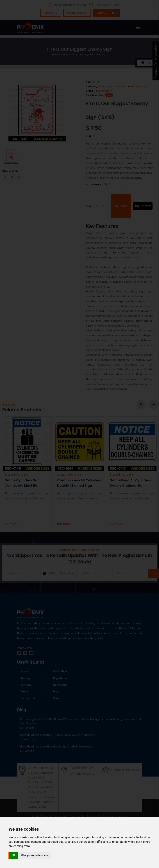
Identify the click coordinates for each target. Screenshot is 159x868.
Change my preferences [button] (35, 855)
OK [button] (13, 855)
